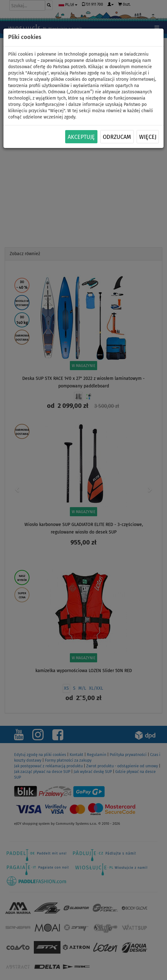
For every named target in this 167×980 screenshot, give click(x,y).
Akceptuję (81, 137)
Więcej (148, 137)
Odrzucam (117, 137)
